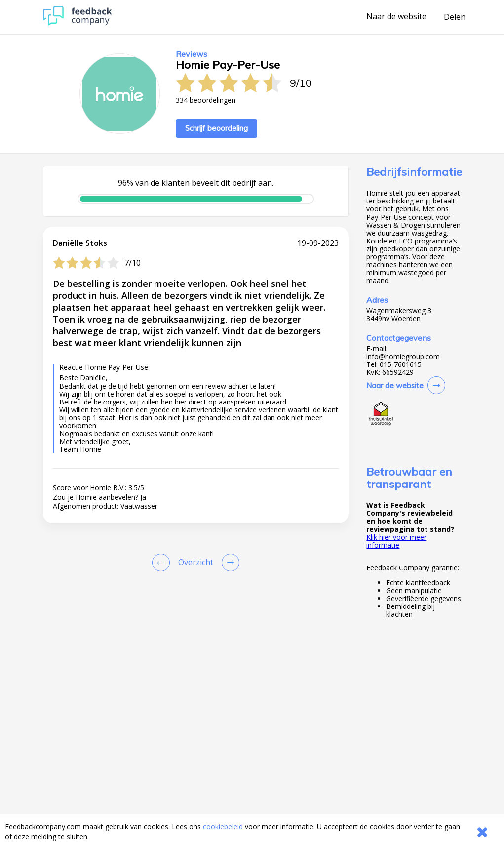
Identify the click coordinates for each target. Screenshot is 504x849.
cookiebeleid (223, 827)
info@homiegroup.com (403, 357)
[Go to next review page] (229, 563)
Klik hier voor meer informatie (396, 541)
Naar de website (396, 17)
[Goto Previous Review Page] (163, 563)
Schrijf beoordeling (216, 128)
